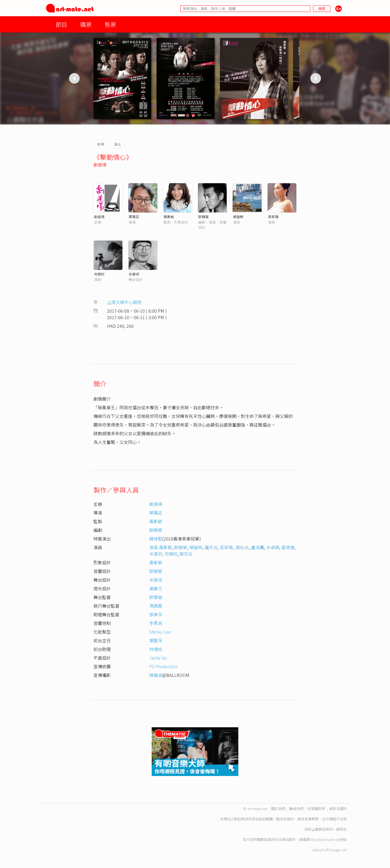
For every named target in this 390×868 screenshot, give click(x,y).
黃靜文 (156, 588)
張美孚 (156, 614)
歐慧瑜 (156, 597)
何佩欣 (99, 274)
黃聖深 (156, 640)
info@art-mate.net (325, 839)
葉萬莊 (134, 217)
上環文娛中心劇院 (124, 302)
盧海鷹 (258, 547)
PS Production (163, 666)
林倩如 (156, 649)
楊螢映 (238, 217)
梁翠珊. (274, 217)
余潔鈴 (156, 554)
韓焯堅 (156, 539)
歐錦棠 (204, 217)
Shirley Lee (160, 632)
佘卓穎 (273, 547)
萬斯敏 (169, 217)
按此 (343, 829)
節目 (61, 24)
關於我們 (278, 809)
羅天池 (211, 547)
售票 (110, 24)
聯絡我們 (296, 809)
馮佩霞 (156, 606)
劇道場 (100, 165)
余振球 (134, 274)
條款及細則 (338, 809)
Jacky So (158, 658)
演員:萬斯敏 (161, 547)
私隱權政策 (316, 809)
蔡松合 (242, 547)
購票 (86, 24)
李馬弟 (156, 623)
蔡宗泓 (186, 554)
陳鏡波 (156, 675)
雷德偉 (288, 547)
